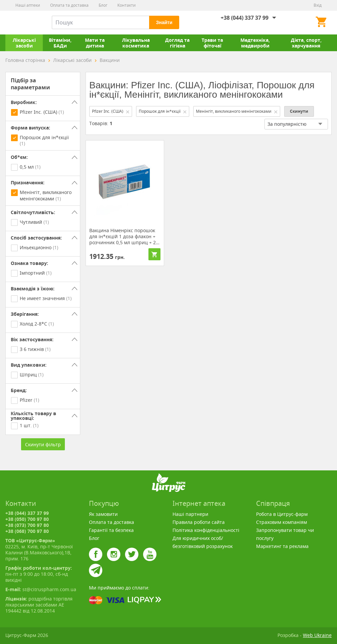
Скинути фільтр (43, 444)
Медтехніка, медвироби (255, 43)
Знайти (164, 22)
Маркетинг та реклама (282, 546)
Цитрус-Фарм (21, 22)
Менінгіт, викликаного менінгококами (237, 111)
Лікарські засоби (24, 43)
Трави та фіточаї (212, 43)
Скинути (299, 111)
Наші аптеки (28, 5)
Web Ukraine (317, 635)
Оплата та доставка (69, 5)
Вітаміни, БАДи (60, 43)
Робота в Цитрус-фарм (282, 514)
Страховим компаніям (282, 522)
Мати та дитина (95, 43)
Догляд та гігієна (177, 43)
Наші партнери (190, 514)
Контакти (127, 5)
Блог (103, 5)
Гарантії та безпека (111, 530)
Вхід (318, 5)
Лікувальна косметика (136, 43)
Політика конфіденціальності (206, 530)
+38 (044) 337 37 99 (245, 18)
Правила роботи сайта (199, 522)
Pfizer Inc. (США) (111, 111)
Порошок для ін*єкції (163, 111)
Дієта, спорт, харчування (306, 43)
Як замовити (103, 514)
